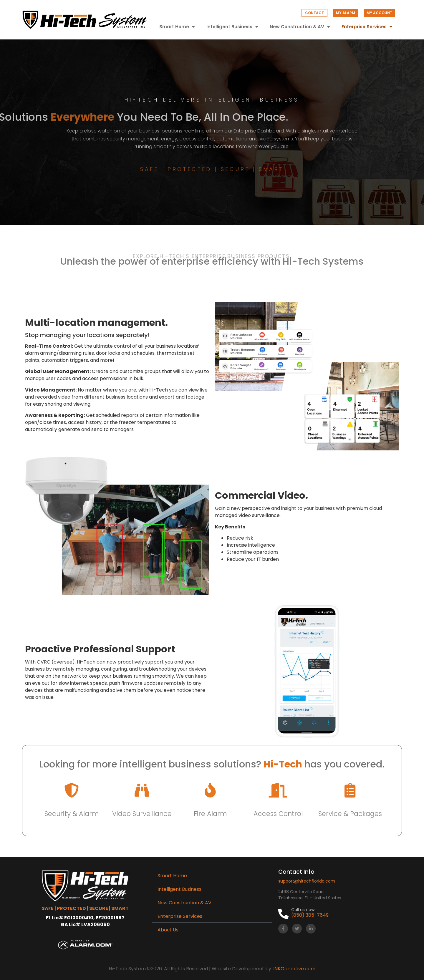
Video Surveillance (142, 814)
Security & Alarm (72, 814)
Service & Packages (350, 814)
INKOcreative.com (294, 969)
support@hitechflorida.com (307, 881)
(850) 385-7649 (310, 915)
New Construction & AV (300, 27)
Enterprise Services (367, 27)
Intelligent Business (232, 27)
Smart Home (177, 27)
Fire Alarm (210, 814)
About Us (168, 930)
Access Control (278, 814)
